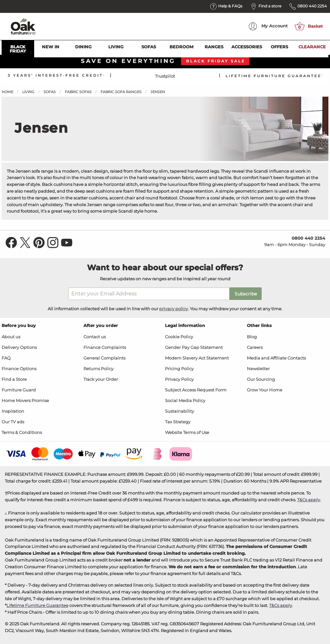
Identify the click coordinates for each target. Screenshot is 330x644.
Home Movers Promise (25, 401)
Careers (255, 347)
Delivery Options (19, 347)
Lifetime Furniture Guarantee (37, 605)
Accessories (247, 47)
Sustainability (180, 411)
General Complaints (104, 358)
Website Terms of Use (187, 433)
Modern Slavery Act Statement (197, 358)
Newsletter (258, 369)
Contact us (95, 337)
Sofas (149, 47)
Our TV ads (13, 422)
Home (7, 92)
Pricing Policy (179, 369)
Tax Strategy (178, 422)
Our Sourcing (261, 379)
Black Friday (18, 49)
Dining (83, 47)
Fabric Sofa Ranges (121, 92)
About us (11, 337)
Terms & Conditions (22, 433)
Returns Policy (98, 369)
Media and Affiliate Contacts (276, 358)
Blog (252, 337)
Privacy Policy (179, 379)
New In (51, 47)
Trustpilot (165, 76)
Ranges (214, 47)
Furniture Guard (19, 390)
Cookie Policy (179, 337)
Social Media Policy (185, 401)
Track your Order (101, 379)
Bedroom (181, 47)
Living (116, 47)
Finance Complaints (105, 347)
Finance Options (19, 369)
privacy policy (174, 309)
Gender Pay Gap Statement (194, 347)
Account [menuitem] (268, 26)
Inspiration (13, 411)
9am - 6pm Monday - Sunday (295, 241)
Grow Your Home (265, 390)
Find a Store (14, 379)
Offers (279, 47)
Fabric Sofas (78, 92)
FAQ (6, 358)
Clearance (312, 47)
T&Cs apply (309, 500)
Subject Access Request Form (196, 390)
